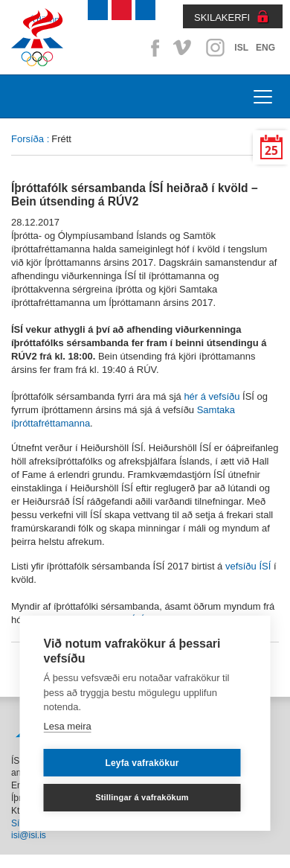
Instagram (215, 48)
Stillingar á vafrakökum (142, 797)
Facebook (152, 48)
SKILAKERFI (222, 17)
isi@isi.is (29, 835)
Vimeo (184, 48)
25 (271, 151)
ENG (265, 48)
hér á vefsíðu (212, 396)
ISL (241, 48)
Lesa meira (68, 726)
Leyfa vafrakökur (142, 763)
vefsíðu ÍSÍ (248, 566)
